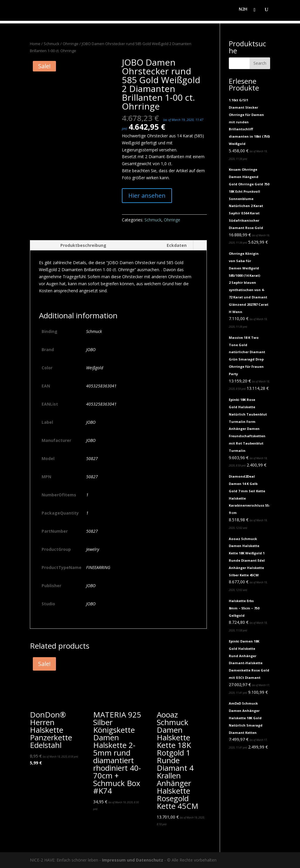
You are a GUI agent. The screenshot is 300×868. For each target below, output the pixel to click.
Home (35, 44)
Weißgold (95, 368)
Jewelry (93, 549)
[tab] (71, 245)
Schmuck (52, 44)
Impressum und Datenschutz (133, 860)
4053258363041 (101, 386)
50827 (92, 458)
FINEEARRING (98, 567)
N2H (243, 12)
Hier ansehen (147, 195)
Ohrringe (71, 44)
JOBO (91, 350)
